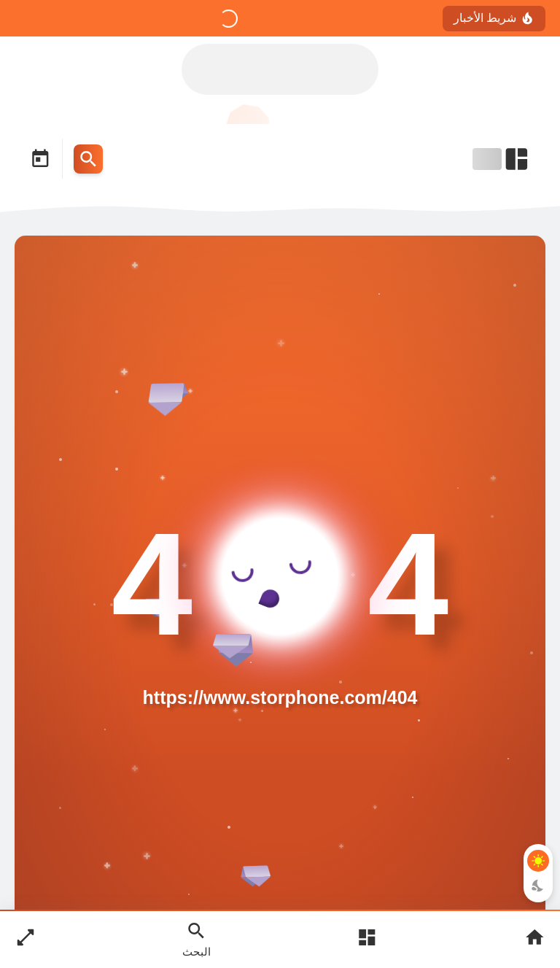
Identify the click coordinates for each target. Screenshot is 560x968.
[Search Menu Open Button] (88, 159)
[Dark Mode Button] (538, 886)
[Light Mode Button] (538, 861)
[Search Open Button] (197, 939)
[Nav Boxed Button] (26, 939)
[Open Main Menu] (367, 939)
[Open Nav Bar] (502, 159)
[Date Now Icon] (40, 159)
